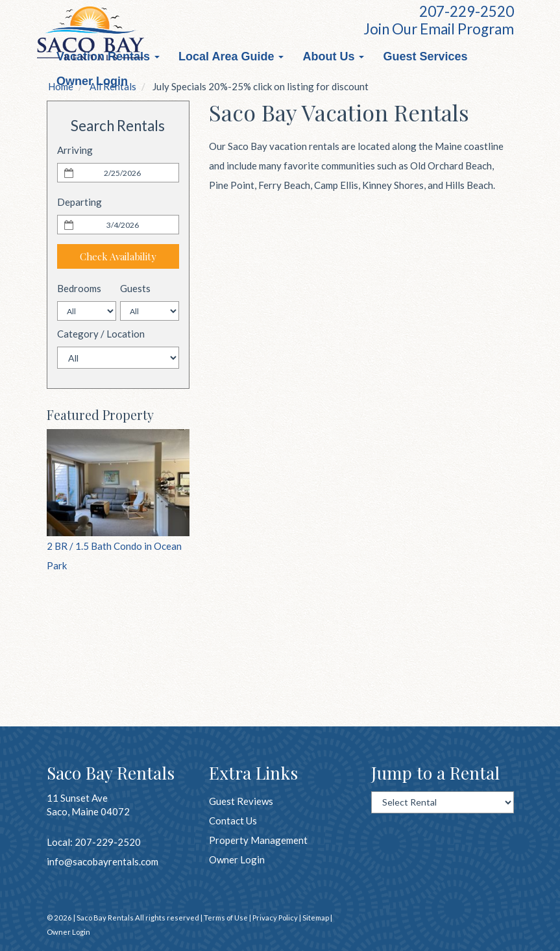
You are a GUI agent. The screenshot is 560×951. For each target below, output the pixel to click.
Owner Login (237, 859)
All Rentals (113, 86)
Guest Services (425, 56)
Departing (79, 202)
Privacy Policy (275, 918)
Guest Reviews (241, 801)
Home (61, 86)
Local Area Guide (231, 56)
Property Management (258, 840)
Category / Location (101, 334)
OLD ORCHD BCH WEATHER (118, 648)
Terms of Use (226, 918)
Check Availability (118, 256)
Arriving (75, 150)
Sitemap (316, 918)
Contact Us (233, 821)
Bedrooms (79, 288)
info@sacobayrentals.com (103, 861)
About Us (333, 56)
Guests (135, 288)
